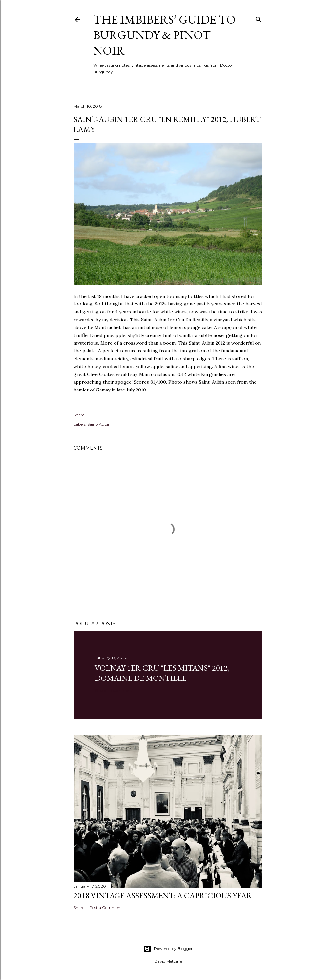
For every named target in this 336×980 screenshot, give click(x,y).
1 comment (121, 690)
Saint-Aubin (99, 424)
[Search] (259, 18)
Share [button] (79, 415)
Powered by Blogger (168, 949)
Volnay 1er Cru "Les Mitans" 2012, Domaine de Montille (162, 673)
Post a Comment (106, 908)
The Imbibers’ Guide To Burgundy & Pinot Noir (164, 35)
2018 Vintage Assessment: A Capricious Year (163, 895)
